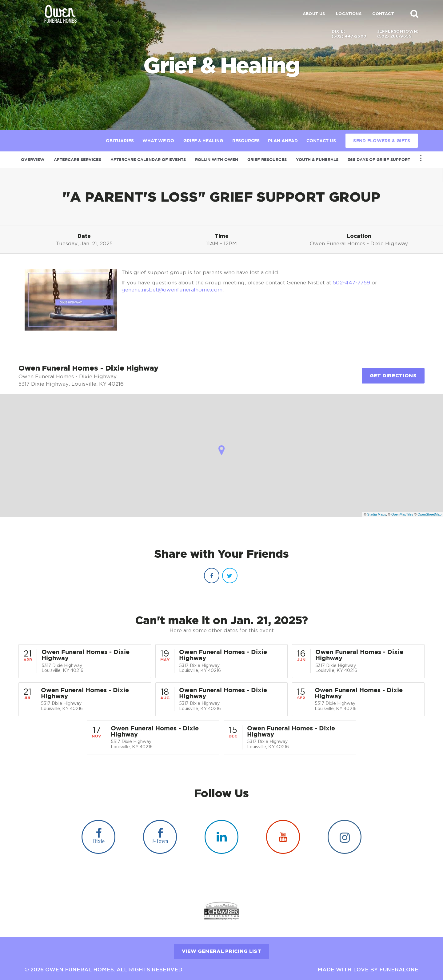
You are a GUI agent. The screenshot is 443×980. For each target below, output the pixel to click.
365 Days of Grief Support (379, 160)
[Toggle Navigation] (421, 158)
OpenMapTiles (402, 514)
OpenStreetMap (429, 514)
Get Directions (393, 376)
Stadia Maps (377, 514)
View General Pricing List (221, 951)
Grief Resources (267, 160)
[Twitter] (230, 576)
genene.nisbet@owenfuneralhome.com (172, 290)
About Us (314, 14)
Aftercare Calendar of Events (148, 160)
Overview (33, 160)
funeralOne (399, 969)
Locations (349, 14)
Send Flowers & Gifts (382, 141)
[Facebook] (212, 576)
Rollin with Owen (217, 160)
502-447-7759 (351, 283)
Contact (383, 14)
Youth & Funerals (317, 160)
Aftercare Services (78, 160)
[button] (414, 14)
